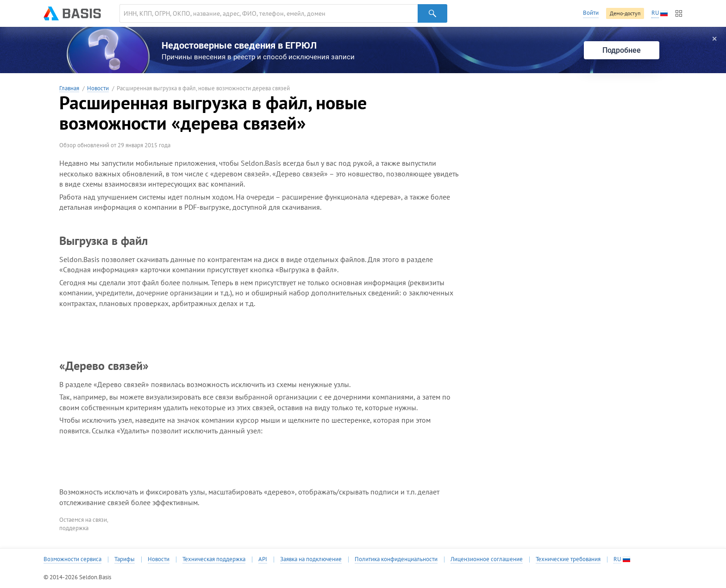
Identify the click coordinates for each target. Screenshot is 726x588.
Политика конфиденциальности (396, 559)
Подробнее (622, 50)
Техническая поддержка (214, 559)
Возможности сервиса (72, 559)
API (263, 559)
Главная (69, 89)
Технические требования (568, 559)
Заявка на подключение (311, 559)
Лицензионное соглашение (487, 559)
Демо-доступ (625, 13)
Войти (591, 13)
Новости (98, 89)
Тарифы (125, 559)
